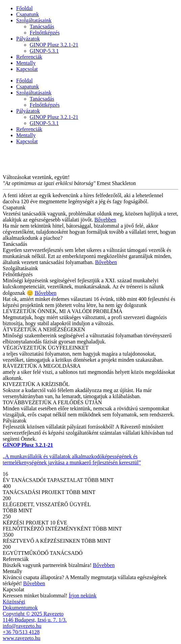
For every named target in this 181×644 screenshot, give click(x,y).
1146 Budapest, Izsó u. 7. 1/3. (35, 620)
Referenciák (29, 57)
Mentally (26, 63)
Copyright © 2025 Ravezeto (33, 614)
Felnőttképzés (45, 33)
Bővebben (105, 220)
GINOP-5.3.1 (44, 51)
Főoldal (24, 8)
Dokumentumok (20, 608)
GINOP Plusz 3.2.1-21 (54, 45)
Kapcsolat (27, 69)
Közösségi (14, 602)
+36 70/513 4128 (21, 632)
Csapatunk (28, 14)
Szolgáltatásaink (34, 20)
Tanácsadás (42, 27)
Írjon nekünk (83, 596)
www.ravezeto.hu (22, 638)
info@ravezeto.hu (22, 626)
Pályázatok (28, 39)
